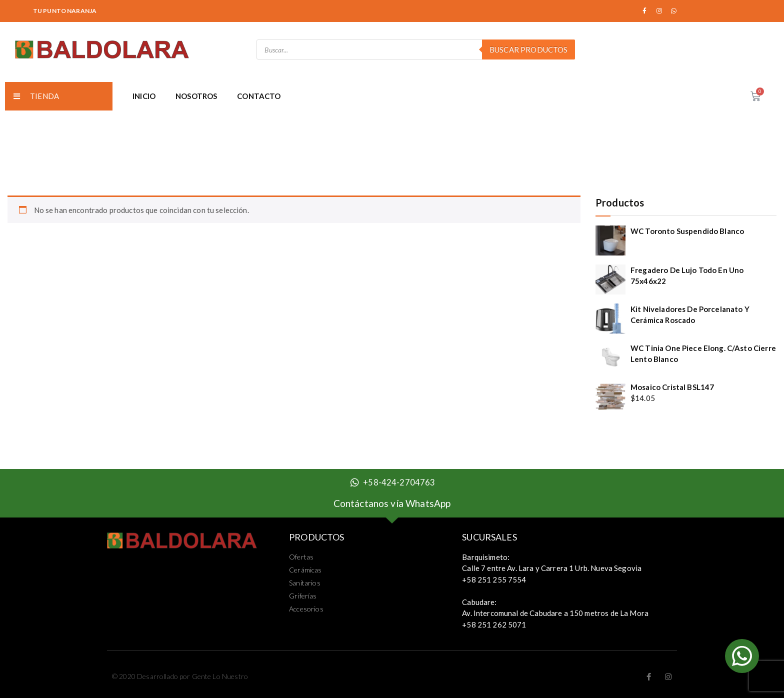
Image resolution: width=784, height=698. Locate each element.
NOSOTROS (196, 96)
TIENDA (36, 96)
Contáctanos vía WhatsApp (392, 503)
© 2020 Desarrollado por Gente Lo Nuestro (180, 676)
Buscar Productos (528, 49)
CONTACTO (259, 96)
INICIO (144, 96)
